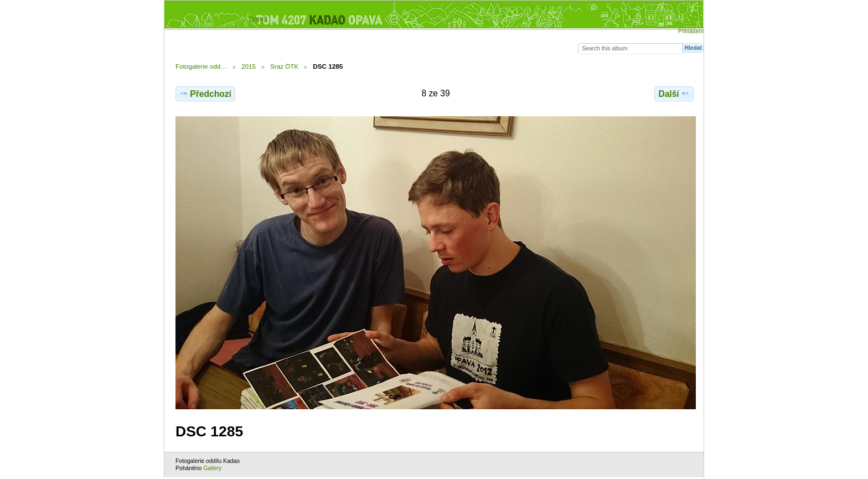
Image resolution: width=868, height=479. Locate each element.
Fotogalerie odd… (201, 66)
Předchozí (205, 94)
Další (674, 94)
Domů (258, 19)
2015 (249, 66)
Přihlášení (691, 31)
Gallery (212, 468)
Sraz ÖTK (284, 66)
